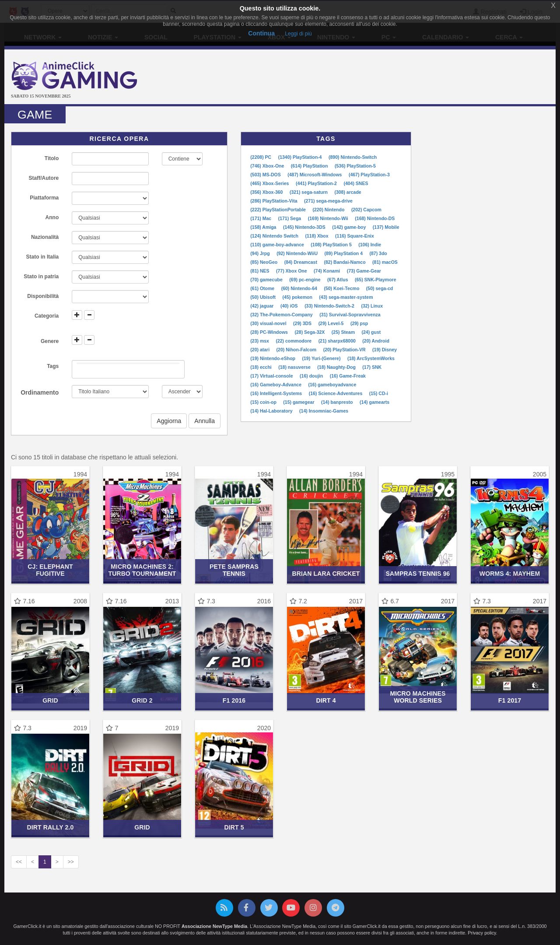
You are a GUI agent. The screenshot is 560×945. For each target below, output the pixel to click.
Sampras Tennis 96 (418, 574)
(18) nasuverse (295, 367)
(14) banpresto (338, 402)
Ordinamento (40, 392)
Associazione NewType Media (214, 926)
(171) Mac (261, 218)
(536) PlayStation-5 (355, 166)
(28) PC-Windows (270, 332)
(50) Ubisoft (264, 297)
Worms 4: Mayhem (510, 574)
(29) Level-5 (332, 323)
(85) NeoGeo (264, 262)
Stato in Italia (43, 257)
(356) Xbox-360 (267, 192)
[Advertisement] (372, 78)
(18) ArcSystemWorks (371, 358)
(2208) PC (261, 157)
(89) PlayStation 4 (344, 253)
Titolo (52, 158)
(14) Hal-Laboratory (272, 411)
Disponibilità (43, 296)
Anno (52, 217)
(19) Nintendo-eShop (273, 358)
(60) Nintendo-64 (300, 288)
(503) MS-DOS (266, 175)
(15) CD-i (379, 393)
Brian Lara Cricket (326, 574)
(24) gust (371, 332)
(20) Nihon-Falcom (297, 350)
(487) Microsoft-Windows (315, 175)
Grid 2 (142, 700)
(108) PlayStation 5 (332, 245)
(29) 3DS (303, 323)
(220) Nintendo (329, 210)
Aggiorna (169, 421)
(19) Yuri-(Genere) (322, 358)
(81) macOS (385, 262)
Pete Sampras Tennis (234, 570)
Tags (53, 366)
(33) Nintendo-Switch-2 (330, 306)
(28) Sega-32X (310, 332)
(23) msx (260, 341)
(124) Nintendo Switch (275, 236)
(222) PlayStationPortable (279, 210)
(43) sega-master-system (346, 297)
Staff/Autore (44, 178)
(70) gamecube (267, 280)
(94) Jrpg (261, 253)
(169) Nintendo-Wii (329, 218)
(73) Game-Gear (364, 271)
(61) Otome (263, 288)
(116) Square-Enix (355, 236)
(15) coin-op (264, 402)
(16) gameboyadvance (332, 385)
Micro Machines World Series (418, 697)
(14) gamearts (374, 402)
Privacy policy (482, 933)
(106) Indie (370, 245)
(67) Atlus (338, 280)
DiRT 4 (326, 700)
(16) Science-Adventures (336, 393)
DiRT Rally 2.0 (51, 827)
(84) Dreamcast (301, 262)
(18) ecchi (261, 367)
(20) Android (376, 341)
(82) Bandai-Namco (345, 262)
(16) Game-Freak (348, 376)
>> (71, 862)
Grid (50, 700)
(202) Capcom (366, 210)
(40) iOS (290, 306)
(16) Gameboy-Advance (276, 385)
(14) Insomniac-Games (324, 411)
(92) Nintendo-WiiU (298, 253)
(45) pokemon (298, 297)
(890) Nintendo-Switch (353, 157)
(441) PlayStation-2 (317, 183)
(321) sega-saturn (309, 192)
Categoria (47, 316)
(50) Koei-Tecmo (342, 288)
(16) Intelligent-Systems (277, 393)
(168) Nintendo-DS (375, 218)
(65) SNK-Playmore (376, 280)
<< (19, 862)
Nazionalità (45, 237)
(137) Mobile (386, 227)
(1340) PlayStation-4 (301, 157)
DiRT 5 (234, 827)
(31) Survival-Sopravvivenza (350, 315)
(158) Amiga (264, 227)
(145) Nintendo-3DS (305, 227)
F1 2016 (234, 700)
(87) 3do (378, 253)
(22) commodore (294, 341)
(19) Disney (385, 350)
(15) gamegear (299, 402)
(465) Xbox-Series (270, 183)
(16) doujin (312, 376)
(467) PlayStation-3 (369, 175)
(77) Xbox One (292, 271)
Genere (50, 341)
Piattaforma (44, 198)
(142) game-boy (350, 227)
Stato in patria (41, 276)
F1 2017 (510, 700)
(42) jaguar (262, 306)
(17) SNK (372, 367)
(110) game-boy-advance (278, 245)
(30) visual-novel (269, 323)
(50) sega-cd (380, 288)
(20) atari (261, 350)
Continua (261, 33)
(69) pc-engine (305, 280)
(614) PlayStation (310, 166)
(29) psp (359, 323)
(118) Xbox (317, 236)
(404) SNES (356, 183)
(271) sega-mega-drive (328, 201)
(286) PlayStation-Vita (274, 201)
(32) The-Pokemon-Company (282, 315)
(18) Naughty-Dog (337, 367)
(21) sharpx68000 (338, 341)
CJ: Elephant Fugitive (50, 570)
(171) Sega (290, 218)
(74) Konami (327, 271)
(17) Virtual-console (272, 376)
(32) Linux (372, 306)
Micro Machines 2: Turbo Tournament (142, 570)
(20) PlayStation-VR (345, 350)
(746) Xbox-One (268, 166)
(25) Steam (344, 332)
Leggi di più (298, 34)
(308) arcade (348, 192)
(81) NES (260, 271)
